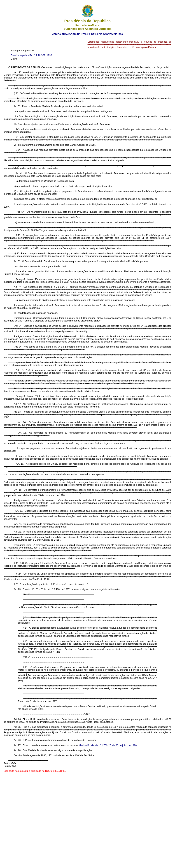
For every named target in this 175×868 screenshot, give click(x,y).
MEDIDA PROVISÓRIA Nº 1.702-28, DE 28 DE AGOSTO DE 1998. (87, 34)
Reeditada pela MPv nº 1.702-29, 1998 (31, 55)
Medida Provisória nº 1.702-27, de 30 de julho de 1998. (108, 745)
